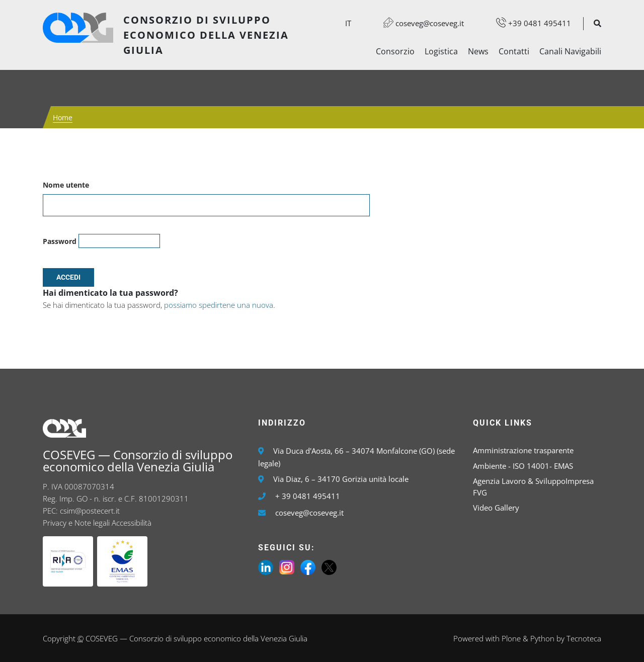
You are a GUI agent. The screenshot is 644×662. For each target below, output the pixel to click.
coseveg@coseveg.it (419, 23)
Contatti (514, 51)
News (478, 51)
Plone (511, 638)
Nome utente (66, 185)
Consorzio (395, 51)
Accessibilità (132, 523)
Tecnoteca (584, 638)
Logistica (441, 51)
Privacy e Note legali (76, 523)
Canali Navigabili (570, 51)
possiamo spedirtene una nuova (219, 305)
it (348, 23)
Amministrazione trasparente (523, 450)
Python (542, 638)
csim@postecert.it (90, 511)
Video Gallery (496, 508)
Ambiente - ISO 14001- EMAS (523, 466)
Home (63, 117)
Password (60, 241)
